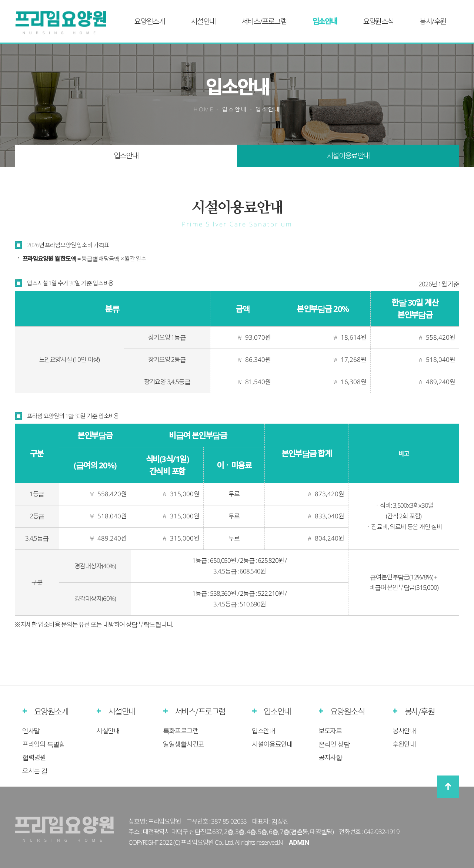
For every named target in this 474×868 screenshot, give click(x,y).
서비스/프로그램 (264, 21)
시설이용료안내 (348, 156)
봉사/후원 (433, 21)
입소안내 (325, 21)
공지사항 (330, 757)
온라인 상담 (334, 744)
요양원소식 (378, 21)
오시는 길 (35, 771)
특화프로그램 (181, 731)
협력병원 (34, 757)
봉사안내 (404, 731)
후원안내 (404, 744)
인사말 (31, 731)
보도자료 (330, 731)
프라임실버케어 (66, 23)
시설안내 (203, 21)
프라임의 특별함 (44, 744)
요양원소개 (149, 21)
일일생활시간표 (183, 744)
